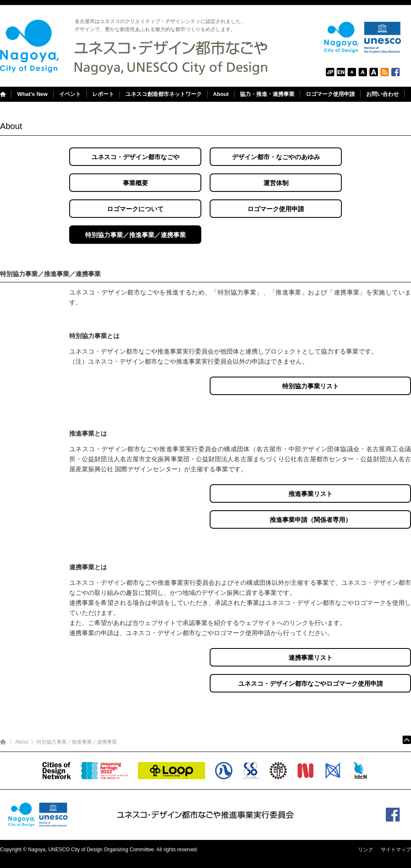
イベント (70, 94)
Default (363, 72)
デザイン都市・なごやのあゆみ (276, 157)
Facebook (395, 72)
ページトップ (407, 740)
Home (5, 94)
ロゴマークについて (135, 209)
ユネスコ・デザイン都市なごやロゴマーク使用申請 (311, 683)
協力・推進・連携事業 (267, 94)
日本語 (330, 72)
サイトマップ (396, 850)
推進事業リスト (311, 494)
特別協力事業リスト (311, 386)
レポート (103, 94)
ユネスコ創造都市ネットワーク (164, 94)
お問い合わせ (382, 94)
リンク (366, 850)
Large (374, 72)
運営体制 (276, 183)
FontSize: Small (352, 72)
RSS (385, 72)
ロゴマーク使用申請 (330, 94)
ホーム (3, 742)
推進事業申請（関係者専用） (311, 520)
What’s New (33, 94)
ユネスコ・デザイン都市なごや (135, 157)
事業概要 (135, 183)
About (221, 94)
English (341, 72)
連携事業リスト (311, 657)
